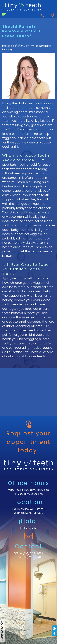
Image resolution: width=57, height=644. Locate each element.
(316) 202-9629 (33, 553)
